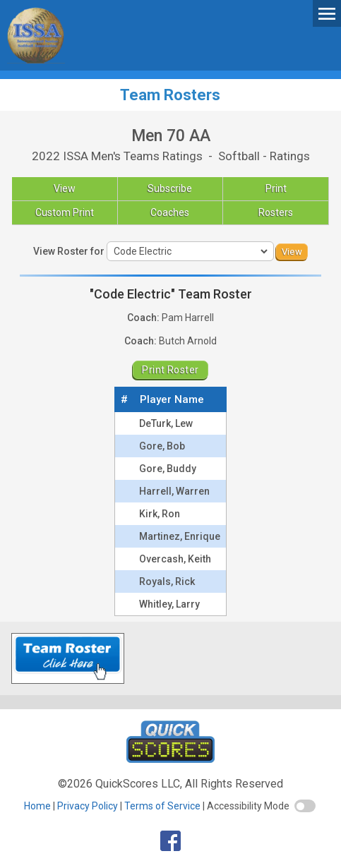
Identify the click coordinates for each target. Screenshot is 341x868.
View (65, 188)
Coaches (170, 212)
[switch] (305, 806)
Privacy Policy (88, 806)
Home (37, 806)
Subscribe (170, 188)
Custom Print (65, 212)
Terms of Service (162, 806)
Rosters (276, 212)
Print (276, 188)
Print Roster (170, 370)
